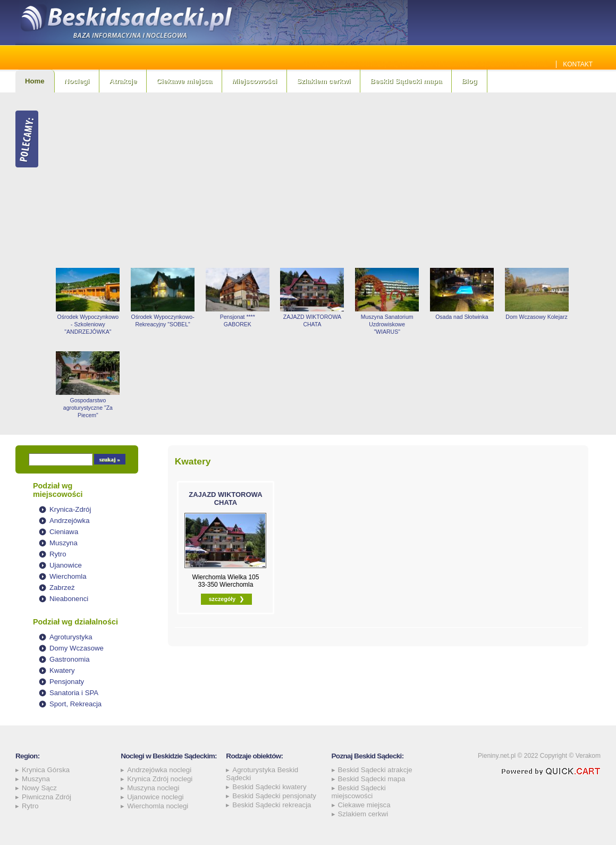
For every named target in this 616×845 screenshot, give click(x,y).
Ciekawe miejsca (184, 81)
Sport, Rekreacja (75, 704)
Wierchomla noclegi (158, 806)
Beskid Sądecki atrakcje (375, 770)
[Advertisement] (326, 180)
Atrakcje (123, 81)
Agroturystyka (71, 637)
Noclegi (77, 81)
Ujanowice (66, 565)
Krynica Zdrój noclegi (160, 779)
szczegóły (222, 599)
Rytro (58, 554)
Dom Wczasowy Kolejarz (536, 317)
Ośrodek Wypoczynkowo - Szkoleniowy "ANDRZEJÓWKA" (88, 324)
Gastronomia (70, 659)
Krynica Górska (46, 770)
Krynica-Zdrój (70, 509)
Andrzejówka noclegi (159, 770)
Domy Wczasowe (77, 648)
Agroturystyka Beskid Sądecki (262, 774)
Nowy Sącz (39, 788)
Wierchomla (68, 576)
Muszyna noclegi (153, 788)
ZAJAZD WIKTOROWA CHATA (312, 320)
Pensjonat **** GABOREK (238, 320)
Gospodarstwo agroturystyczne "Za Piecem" (88, 408)
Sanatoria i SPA (74, 693)
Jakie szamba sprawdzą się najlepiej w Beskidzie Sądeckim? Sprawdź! (427, 64)
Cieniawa (64, 532)
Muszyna (64, 543)
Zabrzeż (62, 588)
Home (35, 81)
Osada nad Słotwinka (462, 317)
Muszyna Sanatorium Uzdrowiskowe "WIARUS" (387, 324)
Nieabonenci (69, 599)
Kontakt (578, 64)
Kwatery (62, 670)
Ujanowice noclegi (155, 797)
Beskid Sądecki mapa (406, 81)
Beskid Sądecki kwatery (269, 787)
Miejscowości (254, 81)
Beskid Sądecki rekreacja (272, 805)
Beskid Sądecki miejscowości (359, 792)
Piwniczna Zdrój (47, 797)
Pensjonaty (67, 682)
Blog (469, 81)
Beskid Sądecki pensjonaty (274, 796)
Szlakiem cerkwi (323, 81)
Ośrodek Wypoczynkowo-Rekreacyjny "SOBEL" (163, 320)
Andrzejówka (70, 521)
